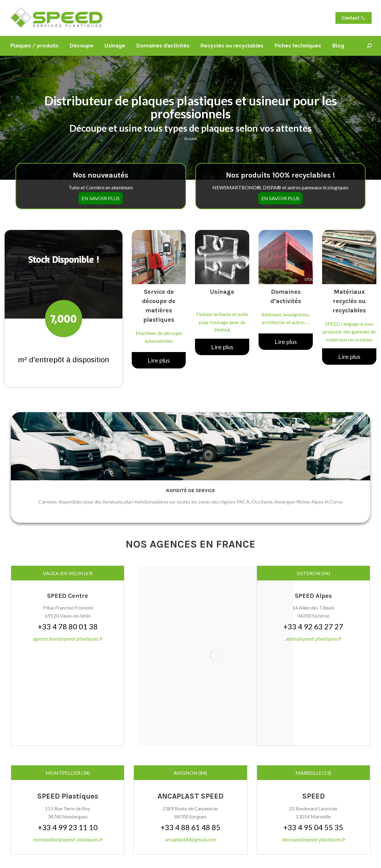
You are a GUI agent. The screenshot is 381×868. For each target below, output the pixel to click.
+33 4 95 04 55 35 (313, 827)
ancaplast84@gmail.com (190, 839)
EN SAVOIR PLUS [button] (101, 193)
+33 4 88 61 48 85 (190, 827)
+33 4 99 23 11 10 (68, 827)
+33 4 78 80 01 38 (68, 626)
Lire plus (159, 360)
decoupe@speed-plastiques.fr (313, 839)
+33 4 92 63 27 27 (313, 626)
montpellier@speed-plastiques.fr (68, 839)
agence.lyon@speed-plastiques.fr (68, 639)
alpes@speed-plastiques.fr (313, 639)
